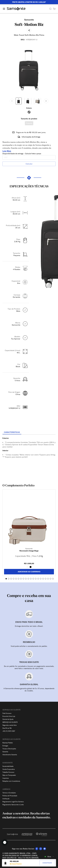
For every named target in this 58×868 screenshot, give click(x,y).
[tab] (12, 432)
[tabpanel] (29, 457)
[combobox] (49, 857)
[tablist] (29, 432)
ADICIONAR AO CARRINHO (29, 572)
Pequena (29, 123)
